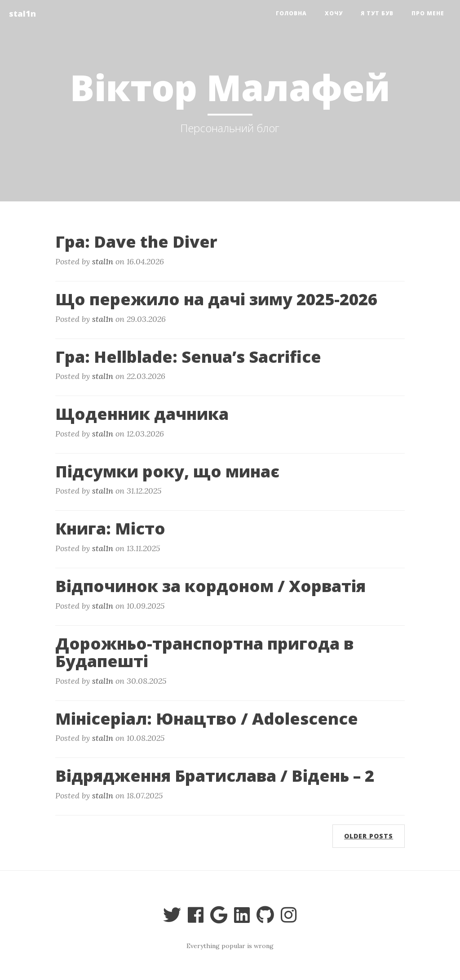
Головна (291, 13)
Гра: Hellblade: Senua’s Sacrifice (188, 357)
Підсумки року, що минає (167, 471)
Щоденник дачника (142, 414)
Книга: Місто (110, 528)
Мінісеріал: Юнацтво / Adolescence (207, 719)
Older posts (369, 836)
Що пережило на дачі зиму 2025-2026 (216, 299)
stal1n (22, 13)
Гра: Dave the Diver (136, 242)
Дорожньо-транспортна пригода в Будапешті (204, 653)
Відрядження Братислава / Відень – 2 (215, 776)
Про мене (428, 13)
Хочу (334, 13)
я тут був (377, 13)
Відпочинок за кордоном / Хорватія (210, 586)
